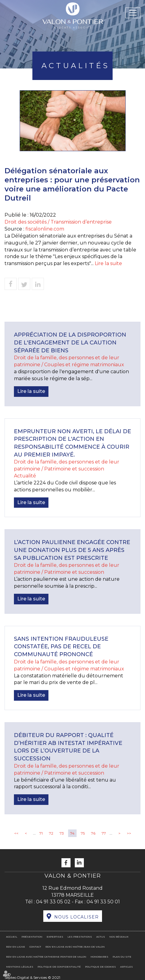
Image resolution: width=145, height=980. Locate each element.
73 (62, 833)
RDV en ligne (16, 947)
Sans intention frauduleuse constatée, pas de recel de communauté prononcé (61, 647)
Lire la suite (108, 263)
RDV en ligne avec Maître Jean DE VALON (75, 947)
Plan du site (122, 957)
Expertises (55, 937)
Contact (35, 947)
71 (41, 833)
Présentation (32, 937)
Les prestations (80, 937)
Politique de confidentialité (59, 967)
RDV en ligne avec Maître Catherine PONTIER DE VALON (46, 957)
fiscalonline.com (45, 229)
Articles (127, 967)
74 (72, 833)
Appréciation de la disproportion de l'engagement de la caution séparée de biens (70, 342)
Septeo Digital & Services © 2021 (32, 977)
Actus (101, 937)
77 (104, 833)
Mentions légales (20, 967)
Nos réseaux (119, 937)
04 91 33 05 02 (53, 902)
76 (93, 833)
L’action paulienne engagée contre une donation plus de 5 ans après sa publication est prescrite (72, 550)
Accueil (12, 937)
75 (83, 833)
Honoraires (99, 957)
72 (51, 833)
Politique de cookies (101, 967)
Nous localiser (76, 917)
